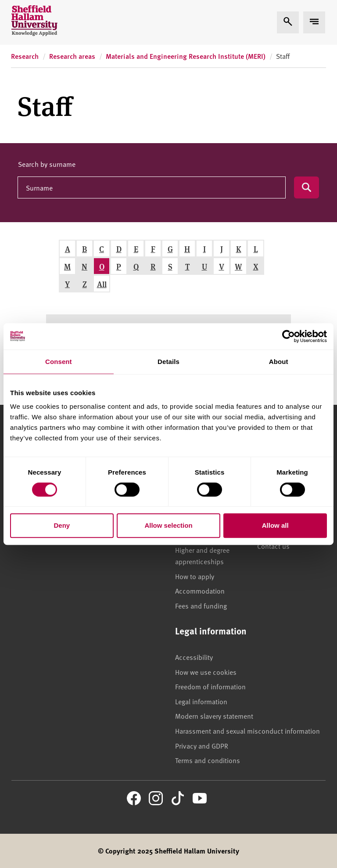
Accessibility (194, 657)
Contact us (273, 546)
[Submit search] (307, 187)
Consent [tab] (59, 362)
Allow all (275, 525)
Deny (62, 525)
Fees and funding (201, 605)
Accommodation (200, 591)
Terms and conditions (208, 760)
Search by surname (47, 164)
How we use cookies (206, 672)
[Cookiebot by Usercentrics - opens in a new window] (289, 336)
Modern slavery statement (214, 716)
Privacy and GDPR (202, 746)
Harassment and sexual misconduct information (247, 731)
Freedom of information (210, 686)
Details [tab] (168, 362)
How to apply (195, 576)
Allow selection (168, 525)
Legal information (201, 701)
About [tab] (279, 362)
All (102, 284)
